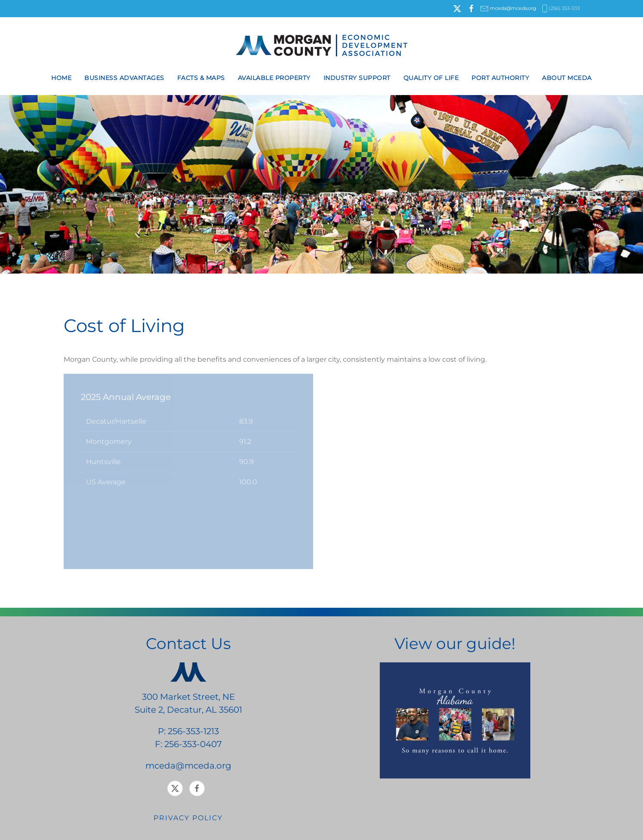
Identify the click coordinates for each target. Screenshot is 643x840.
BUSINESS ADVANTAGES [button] (124, 78)
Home (61, 78)
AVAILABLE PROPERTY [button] (274, 78)
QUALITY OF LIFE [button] (431, 78)
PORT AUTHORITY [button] (500, 78)
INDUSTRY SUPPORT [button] (357, 78)
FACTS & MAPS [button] (201, 78)
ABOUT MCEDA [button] (567, 78)
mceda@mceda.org (513, 8)
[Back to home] (321, 45)
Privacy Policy (188, 818)
